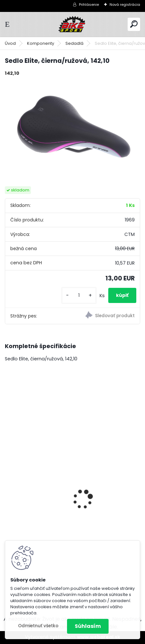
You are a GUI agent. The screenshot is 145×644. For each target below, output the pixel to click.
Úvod (10, 43)
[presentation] (8, 488)
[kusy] (79, 295)
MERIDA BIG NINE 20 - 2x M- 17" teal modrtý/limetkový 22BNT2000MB (52, 495)
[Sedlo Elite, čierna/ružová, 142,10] (72, 127)
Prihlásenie (89, 5)
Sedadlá (74, 43)
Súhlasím (88, 626)
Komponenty (41, 43)
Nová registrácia (125, 5)
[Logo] (72, 24)
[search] (134, 24)
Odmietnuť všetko (38, 626)
